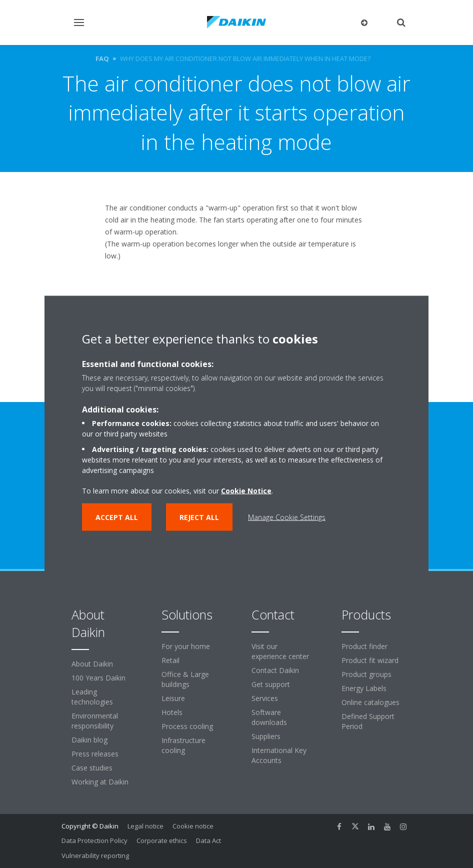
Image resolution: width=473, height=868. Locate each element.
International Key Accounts (279, 755)
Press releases (95, 754)
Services (265, 698)
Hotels (172, 712)
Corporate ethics (162, 840)
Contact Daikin (275, 670)
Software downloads (269, 717)
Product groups (366, 674)
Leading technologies (92, 697)
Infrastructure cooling (183, 745)
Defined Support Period (368, 721)
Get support (271, 684)
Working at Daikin (100, 782)
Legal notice (145, 826)
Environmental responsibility (95, 721)
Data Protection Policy (94, 840)
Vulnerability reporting (95, 855)
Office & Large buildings (185, 679)
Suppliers (266, 736)
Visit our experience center (280, 651)
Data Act (208, 840)
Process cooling (187, 726)
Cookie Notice (246, 491)
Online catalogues (370, 702)
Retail (170, 660)
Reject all (199, 517)
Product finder (364, 646)
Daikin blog (89, 740)
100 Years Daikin (98, 678)
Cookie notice (193, 826)
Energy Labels (364, 688)
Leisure (173, 698)
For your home (186, 646)
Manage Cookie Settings (287, 517)
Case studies (92, 768)
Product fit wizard (370, 660)
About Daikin (92, 664)
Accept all (117, 517)
